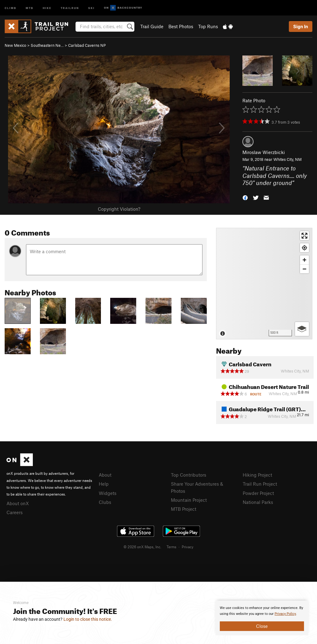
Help (104, 484)
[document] (262, 618)
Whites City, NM (287, 159)
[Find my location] (304, 248)
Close (262, 626)
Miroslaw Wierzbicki (264, 152)
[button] (245, 197)
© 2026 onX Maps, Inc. (142, 547)
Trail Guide (152, 26)
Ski (91, 8)
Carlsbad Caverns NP (87, 45)
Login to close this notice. (88, 619)
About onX (18, 503)
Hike (47, 8)
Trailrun (70, 8)
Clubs (105, 502)
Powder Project (258, 493)
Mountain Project (189, 500)
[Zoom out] (304, 269)
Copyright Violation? (119, 209)
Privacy (188, 547)
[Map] (264, 284)
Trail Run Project (260, 484)
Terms (172, 547)
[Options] (302, 329)
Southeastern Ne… (47, 45)
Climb (11, 8)
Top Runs (208, 26)
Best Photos (181, 26)
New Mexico (15, 45)
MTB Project (184, 509)
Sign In (301, 26)
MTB (30, 8)
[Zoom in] (304, 260)
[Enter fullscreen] (304, 236)
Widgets (108, 493)
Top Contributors (189, 475)
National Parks (258, 502)
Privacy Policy (285, 614)
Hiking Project (257, 475)
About (105, 475)
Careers (15, 512)
